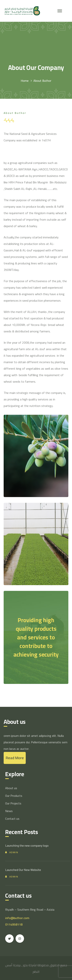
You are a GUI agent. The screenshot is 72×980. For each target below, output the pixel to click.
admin (14, 852)
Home (25, 81)
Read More (15, 758)
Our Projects (13, 803)
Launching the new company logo (27, 845)
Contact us (12, 819)
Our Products (14, 796)
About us (11, 788)
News (9, 811)
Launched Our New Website (23, 870)
